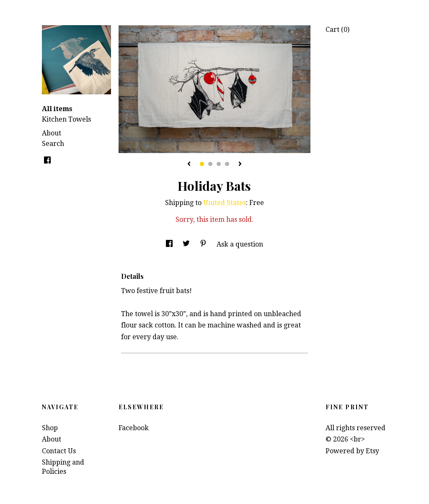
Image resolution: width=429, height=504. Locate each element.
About (52, 133)
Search (53, 144)
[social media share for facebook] (170, 244)
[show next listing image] (240, 164)
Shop (50, 428)
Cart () (337, 30)
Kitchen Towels (66, 119)
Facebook (134, 428)
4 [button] (227, 164)
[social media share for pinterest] (204, 244)
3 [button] (219, 164)
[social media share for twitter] (187, 244)
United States (225, 203)
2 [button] (210, 164)
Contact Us (59, 451)
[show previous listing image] (189, 164)
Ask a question (240, 244)
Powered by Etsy (352, 451)
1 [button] (202, 164)
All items (57, 109)
